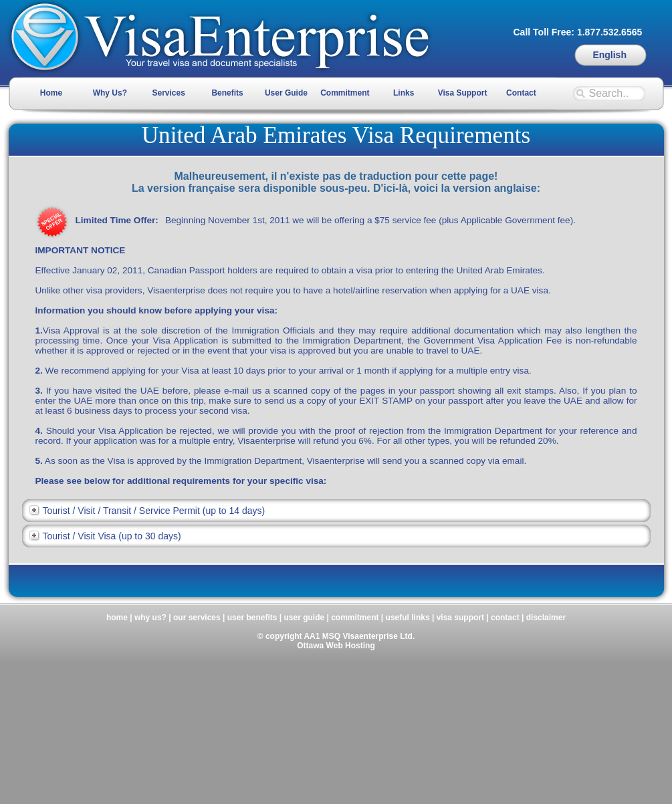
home (117, 618)
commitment (355, 618)
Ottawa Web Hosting (336, 646)
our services (197, 618)
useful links (408, 618)
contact (505, 618)
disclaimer (546, 618)
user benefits (252, 618)
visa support (460, 618)
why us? (150, 618)
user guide (304, 618)
